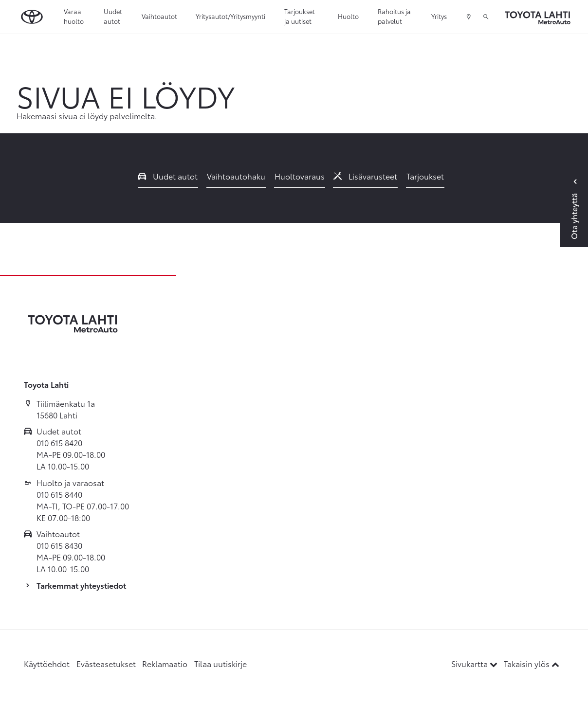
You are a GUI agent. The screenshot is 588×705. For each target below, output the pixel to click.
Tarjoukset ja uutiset (300, 16)
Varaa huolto (74, 16)
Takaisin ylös (532, 663)
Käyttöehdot (47, 663)
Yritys (439, 16)
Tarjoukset (425, 176)
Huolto (348, 16)
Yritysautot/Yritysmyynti (230, 16)
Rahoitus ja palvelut (394, 16)
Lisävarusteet (365, 176)
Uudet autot (113, 16)
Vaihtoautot (159, 16)
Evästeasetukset (106, 663)
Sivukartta (475, 663)
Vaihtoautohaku (236, 176)
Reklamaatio (165, 663)
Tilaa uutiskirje (220, 663)
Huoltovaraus (300, 176)
